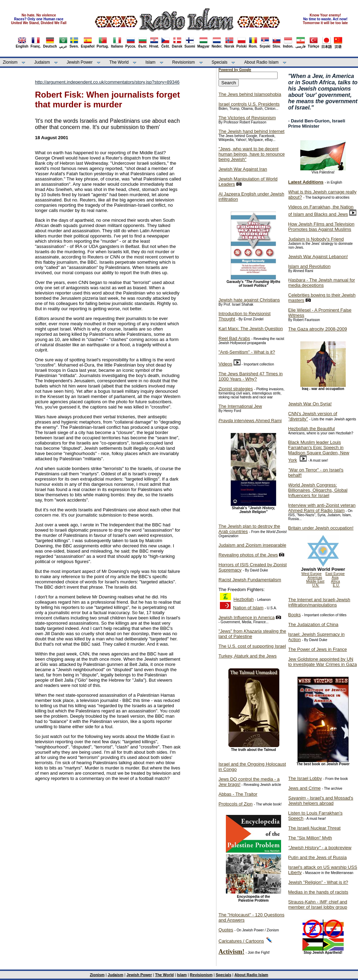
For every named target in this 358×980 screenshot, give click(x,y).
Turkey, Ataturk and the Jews (248, 656)
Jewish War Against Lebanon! (318, 257)
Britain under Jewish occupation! (321, 528)
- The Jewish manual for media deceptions (321, 283)
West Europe (312, 574)
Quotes (226, 930)
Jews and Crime (304, 788)
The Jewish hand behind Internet (252, 131)
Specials (219, 62)
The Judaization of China (313, 624)
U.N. (316, 585)
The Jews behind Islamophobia (250, 94)
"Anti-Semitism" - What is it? (247, 352)
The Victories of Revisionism (247, 118)
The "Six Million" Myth (310, 838)
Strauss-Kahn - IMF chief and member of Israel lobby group (318, 904)
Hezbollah (244, 599)
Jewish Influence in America (246, 617)
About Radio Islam (262, 62)
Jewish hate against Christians (249, 300)
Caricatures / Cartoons (241, 941)
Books (294, 615)
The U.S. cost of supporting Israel (252, 646)
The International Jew (240, 406)
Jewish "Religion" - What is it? (318, 882)
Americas (315, 578)
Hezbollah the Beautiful (312, 429)
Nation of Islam (248, 608)
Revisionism (184, 62)
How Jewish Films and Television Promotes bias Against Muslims (321, 227)
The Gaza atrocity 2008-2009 (317, 329)
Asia (335, 578)
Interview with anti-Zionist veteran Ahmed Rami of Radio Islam (322, 508)
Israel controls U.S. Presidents (249, 104)
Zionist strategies (236, 389)
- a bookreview (320, 848)
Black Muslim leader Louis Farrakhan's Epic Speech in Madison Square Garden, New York (319, 451)
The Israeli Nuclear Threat (314, 828)
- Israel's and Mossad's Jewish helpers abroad (321, 801)
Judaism (42, 62)
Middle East (315, 581)
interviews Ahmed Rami (250, 421)
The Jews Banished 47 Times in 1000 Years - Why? (251, 376)
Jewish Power (80, 62)
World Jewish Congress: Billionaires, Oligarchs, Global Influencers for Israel (318, 490)
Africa (336, 581)
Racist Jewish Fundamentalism (250, 580)
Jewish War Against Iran (243, 169)
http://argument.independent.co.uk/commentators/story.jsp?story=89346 (107, 82)
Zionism (10, 62)
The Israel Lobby (305, 778)
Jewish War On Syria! (310, 404)
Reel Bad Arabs (234, 338)
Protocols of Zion (236, 804)
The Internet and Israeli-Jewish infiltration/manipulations (319, 602)
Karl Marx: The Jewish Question (251, 329)
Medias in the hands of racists (318, 892)
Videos (225, 364)
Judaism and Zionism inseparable (252, 545)
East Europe (335, 574)
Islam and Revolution (309, 266)
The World (119, 62)
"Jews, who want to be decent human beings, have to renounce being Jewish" (252, 154)
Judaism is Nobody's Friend (316, 239)
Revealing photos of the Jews (248, 555)
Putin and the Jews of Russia (317, 857)
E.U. (336, 585)
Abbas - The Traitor (238, 794)
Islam (151, 62)
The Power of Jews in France (317, 649)
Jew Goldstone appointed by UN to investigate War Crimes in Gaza (323, 662)
